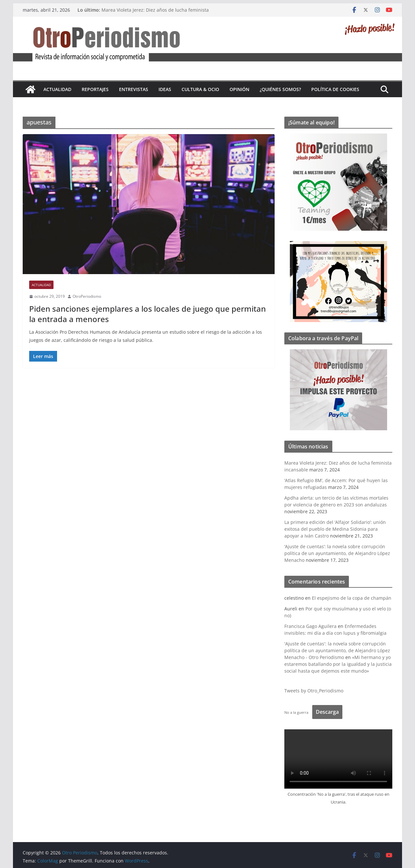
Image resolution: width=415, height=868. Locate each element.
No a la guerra (296, 712)
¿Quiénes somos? (280, 89)
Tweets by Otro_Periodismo (314, 691)
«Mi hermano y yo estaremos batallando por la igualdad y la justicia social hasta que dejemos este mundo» (338, 664)
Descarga (327, 712)
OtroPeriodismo (87, 296)
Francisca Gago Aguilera (310, 626)
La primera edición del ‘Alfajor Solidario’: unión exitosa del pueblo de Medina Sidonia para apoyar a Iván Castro (335, 529)
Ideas (165, 89)
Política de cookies (335, 89)
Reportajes (95, 89)
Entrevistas (134, 89)
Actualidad (57, 89)
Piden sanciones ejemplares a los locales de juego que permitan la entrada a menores (148, 314)
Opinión (239, 89)
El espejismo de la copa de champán (352, 598)
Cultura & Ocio (200, 89)
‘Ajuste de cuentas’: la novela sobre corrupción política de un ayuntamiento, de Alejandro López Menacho (337, 553)
